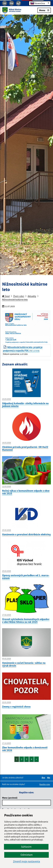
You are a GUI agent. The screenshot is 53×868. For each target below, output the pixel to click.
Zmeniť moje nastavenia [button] (26, 861)
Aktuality (32, 296)
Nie (49, 778)
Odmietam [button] (27, 855)
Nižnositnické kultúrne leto (15, 299)
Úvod (6, 296)
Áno (44, 778)
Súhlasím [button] (26, 847)
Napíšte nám (45, 784)
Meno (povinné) (10, 798)
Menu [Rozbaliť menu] (44, 10)
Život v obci (19, 296)
